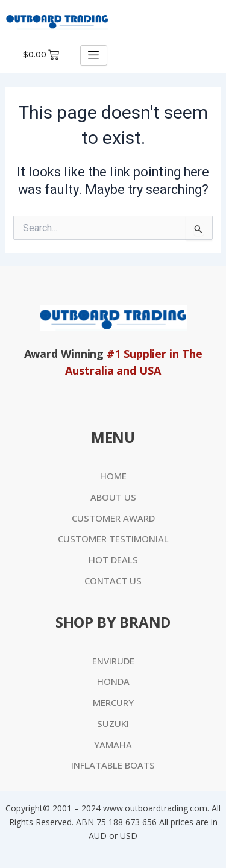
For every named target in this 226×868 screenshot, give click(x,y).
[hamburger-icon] (94, 55)
